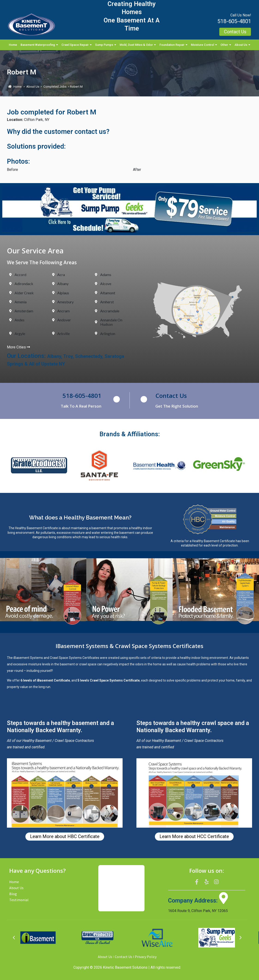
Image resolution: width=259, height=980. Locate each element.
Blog (13, 894)
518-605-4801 (234, 21)
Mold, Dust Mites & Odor (138, 45)
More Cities (18, 347)
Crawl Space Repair (77, 45)
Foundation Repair (173, 45)
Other (226, 45)
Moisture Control (204, 45)
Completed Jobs (55, 87)
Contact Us (171, 396)
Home (13, 45)
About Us (242, 45)
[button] (14, 938)
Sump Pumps (106, 45)
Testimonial (19, 900)
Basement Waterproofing (39, 45)
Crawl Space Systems (66, 658)
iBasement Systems (28, 658)
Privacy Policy (146, 957)
